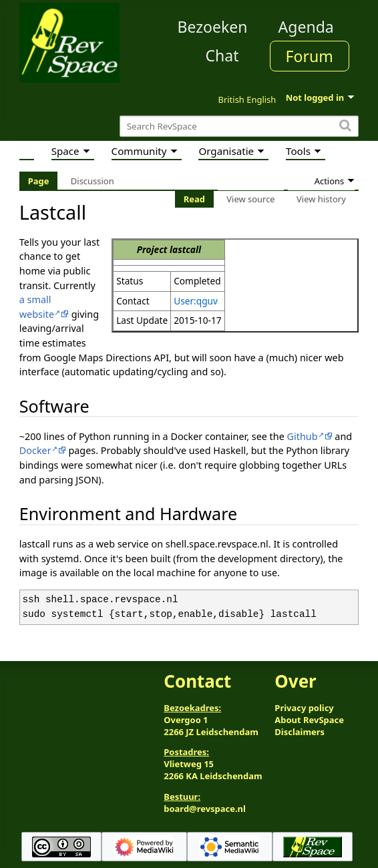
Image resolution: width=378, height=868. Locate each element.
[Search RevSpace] (239, 127)
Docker (35, 450)
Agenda (306, 27)
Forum (310, 56)
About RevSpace (309, 720)
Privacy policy (304, 708)
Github (303, 436)
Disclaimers (300, 732)
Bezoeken (213, 27)
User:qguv (196, 301)
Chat (222, 55)
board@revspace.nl (205, 809)
